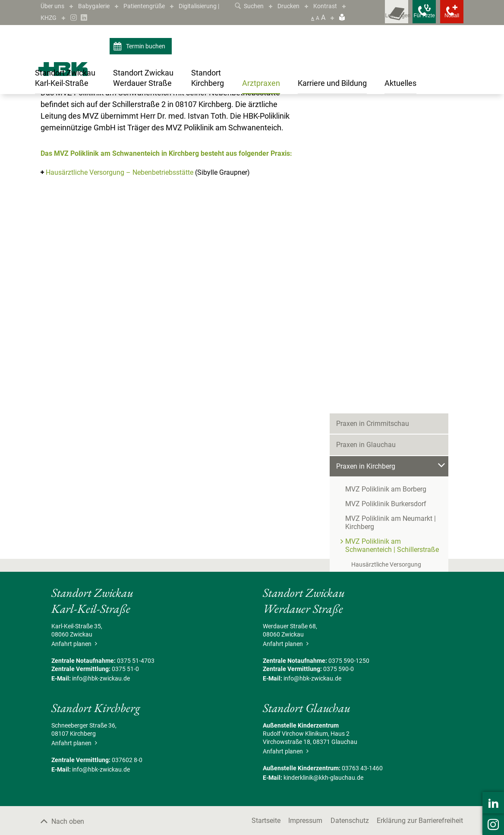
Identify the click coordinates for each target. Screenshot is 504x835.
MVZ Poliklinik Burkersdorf (386, 227)
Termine (348, 481)
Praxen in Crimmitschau (373, 146)
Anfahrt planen (73, 739)
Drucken (297, 6)
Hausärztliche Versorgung (386, 287)
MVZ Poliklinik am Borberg (386, 212)
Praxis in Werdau (362, 374)
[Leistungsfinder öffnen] (369, 17)
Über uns (54, 6)
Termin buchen (140, 47)
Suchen (254, 6)
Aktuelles (350, 459)
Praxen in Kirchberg (110, 113)
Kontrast (336, 6)
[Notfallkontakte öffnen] (446, 17)
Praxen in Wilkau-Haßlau (374, 395)
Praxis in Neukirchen (367, 331)
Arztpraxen (67, 113)
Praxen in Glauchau (366, 168)
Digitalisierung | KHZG (74, 17)
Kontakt (348, 502)
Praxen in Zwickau (364, 416)
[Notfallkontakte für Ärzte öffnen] (407, 17)
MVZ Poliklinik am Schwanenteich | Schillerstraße (201, 113)
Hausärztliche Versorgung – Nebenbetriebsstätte (120, 268)
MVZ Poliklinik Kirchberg (383, 310)
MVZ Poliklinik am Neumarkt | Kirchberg (391, 246)
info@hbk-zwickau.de (101, 774)
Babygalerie (99, 6)
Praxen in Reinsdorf (366, 352)
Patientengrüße (154, 6)
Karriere (348, 438)
